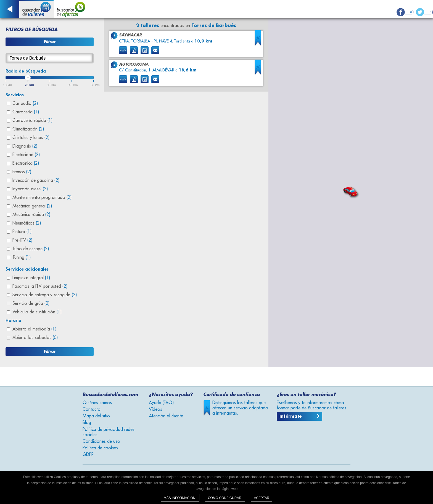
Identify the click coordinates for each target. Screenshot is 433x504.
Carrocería (26, 112)
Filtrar (50, 42)
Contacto (92, 409)
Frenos (22, 172)
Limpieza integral (31, 278)
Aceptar (262, 498)
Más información (180, 498)
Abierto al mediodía (34, 329)
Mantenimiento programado (42, 198)
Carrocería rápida (32, 121)
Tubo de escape (31, 249)
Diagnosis (25, 146)
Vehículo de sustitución (37, 312)
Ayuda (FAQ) (161, 403)
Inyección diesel (30, 189)
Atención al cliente (166, 416)
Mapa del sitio (96, 416)
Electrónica (26, 163)
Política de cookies (100, 448)
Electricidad (26, 155)
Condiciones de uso (101, 441)
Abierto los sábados (35, 338)
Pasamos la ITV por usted (40, 286)
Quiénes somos (97, 403)
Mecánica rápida (31, 215)
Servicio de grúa (31, 303)
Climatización (28, 129)
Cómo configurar (225, 498)
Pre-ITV (22, 240)
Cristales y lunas (31, 138)
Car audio (25, 103)
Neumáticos (27, 223)
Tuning (22, 257)
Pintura (22, 232)
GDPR (88, 455)
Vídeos (155, 409)
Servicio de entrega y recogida (45, 295)
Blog (87, 423)
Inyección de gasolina (36, 180)
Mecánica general (32, 206)
